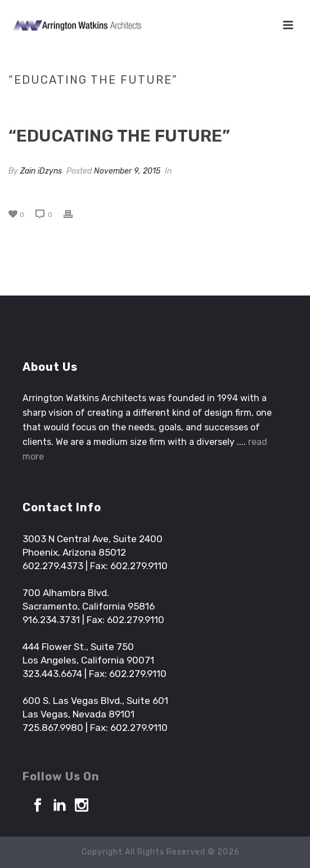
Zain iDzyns (41, 171)
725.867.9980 (53, 728)
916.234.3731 (51, 620)
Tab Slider (119, 103)
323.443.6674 (52, 674)
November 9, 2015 (127, 171)
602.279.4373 (53, 566)
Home (82, 103)
